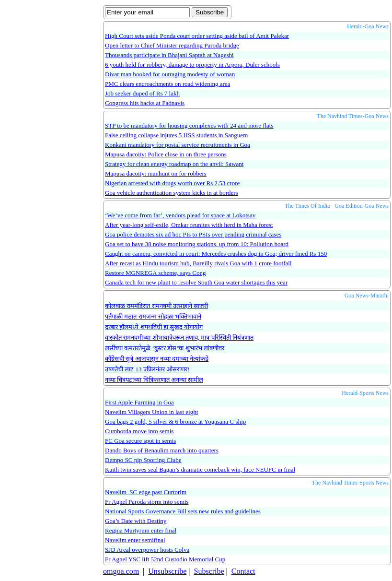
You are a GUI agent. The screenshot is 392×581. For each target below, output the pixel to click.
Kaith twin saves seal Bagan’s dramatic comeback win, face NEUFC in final (200, 469)
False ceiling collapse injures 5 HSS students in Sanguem (176, 135)
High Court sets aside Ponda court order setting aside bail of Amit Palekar (197, 36)
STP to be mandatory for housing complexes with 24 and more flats (189, 125)
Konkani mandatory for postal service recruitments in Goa (178, 145)
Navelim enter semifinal (135, 540)
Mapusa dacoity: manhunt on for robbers (156, 173)
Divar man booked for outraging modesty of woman (170, 74)
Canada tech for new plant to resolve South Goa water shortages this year (196, 282)
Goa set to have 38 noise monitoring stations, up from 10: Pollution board (197, 244)
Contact (243, 571)
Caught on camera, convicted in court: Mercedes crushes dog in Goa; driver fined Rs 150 (216, 254)
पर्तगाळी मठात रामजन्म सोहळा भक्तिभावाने (153, 316)
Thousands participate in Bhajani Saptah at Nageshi (169, 55)
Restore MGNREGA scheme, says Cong (156, 273)
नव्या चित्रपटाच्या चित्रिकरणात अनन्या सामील (154, 380)
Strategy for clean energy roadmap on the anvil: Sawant (174, 164)
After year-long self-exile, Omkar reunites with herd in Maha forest (189, 225)
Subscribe (209, 571)
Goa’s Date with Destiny (136, 521)
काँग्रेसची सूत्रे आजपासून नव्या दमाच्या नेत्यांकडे (157, 359)
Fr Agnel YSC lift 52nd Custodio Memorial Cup (165, 559)
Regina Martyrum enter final (141, 530)
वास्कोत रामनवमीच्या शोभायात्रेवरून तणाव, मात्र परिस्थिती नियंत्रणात (179, 338)
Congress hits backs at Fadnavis (145, 103)
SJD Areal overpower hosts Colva (147, 550)
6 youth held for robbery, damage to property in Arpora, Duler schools (192, 65)
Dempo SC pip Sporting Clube (143, 460)
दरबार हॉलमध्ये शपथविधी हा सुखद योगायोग (154, 327)
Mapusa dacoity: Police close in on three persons (166, 154)
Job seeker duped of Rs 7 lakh (142, 93)
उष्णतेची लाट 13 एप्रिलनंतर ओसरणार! (147, 369)
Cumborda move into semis (139, 431)
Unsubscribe (167, 571)
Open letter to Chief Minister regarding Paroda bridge (172, 45)
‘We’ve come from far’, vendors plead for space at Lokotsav (180, 215)
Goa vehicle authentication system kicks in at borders (172, 193)
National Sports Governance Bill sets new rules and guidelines (183, 511)
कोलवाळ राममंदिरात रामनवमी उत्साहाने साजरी (156, 306)
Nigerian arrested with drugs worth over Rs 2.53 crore (172, 183)
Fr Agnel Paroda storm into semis (147, 502)
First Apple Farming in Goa (139, 402)
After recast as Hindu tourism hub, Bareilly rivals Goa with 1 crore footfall (198, 263)
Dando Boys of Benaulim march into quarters (162, 450)
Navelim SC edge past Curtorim (146, 492)
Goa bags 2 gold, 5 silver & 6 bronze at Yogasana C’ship (175, 421)
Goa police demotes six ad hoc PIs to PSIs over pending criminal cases (193, 234)
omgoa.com (121, 571)
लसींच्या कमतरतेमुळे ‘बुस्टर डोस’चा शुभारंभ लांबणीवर (165, 348)
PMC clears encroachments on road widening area (167, 84)
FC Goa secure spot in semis (140, 441)
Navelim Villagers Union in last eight (151, 412)
